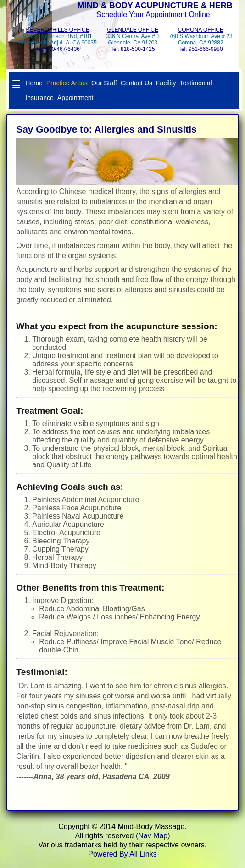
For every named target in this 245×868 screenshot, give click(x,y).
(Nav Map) (153, 836)
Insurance (39, 98)
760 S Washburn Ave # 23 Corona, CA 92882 (201, 39)
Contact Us (136, 83)
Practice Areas (67, 83)
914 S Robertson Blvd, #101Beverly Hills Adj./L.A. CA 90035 (58, 39)
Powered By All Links (122, 854)
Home (34, 83)
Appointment (75, 98)
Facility (166, 83)
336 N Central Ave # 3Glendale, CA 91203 (133, 39)
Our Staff (104, 83)
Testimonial (196, 83)
